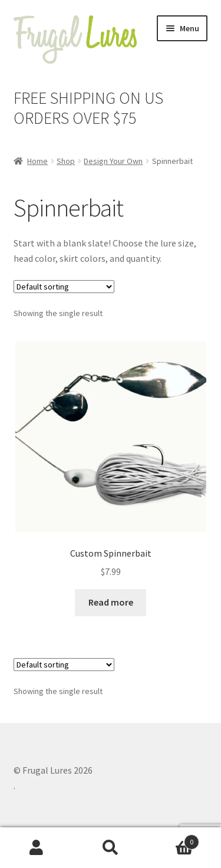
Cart (173, 839)
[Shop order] (64, 287)
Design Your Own (113, 161)
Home (37, 161)
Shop (66, 161)
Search (111, 848)
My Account (37, 848)
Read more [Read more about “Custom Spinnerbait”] (111, 602)
